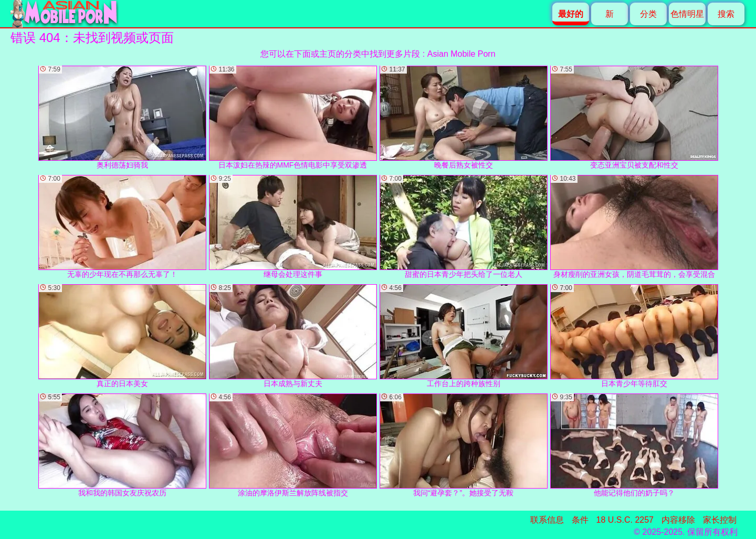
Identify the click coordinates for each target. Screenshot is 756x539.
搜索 (726, 14)
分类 (648, 14)
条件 (580, 520)
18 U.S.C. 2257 (625, 520)
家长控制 (720, 520)
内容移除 (678, 520)
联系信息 (547, 520)
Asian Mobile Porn (461, 54)
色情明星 (687, 14)
